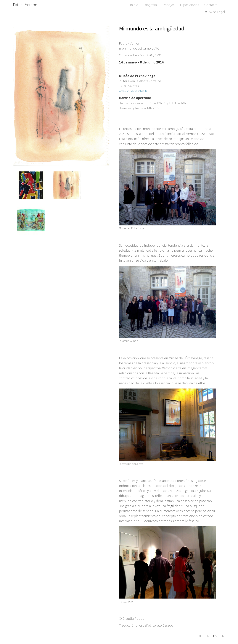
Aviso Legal (217, 12)
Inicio (134, 5)
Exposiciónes (189, 5)
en (207, 636)
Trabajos (168, 5)
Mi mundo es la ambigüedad (152, 28)
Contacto (211, 5)
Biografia (150, 5)
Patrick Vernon (25, 5)
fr (222, 636)
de (200, 636)
